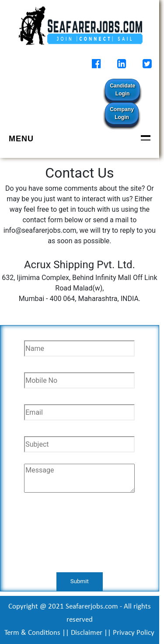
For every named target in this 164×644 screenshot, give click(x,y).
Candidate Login (122, 90)
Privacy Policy (134, 633)
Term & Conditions (32, 633)
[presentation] (80, 538)
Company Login (122, 113)
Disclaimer (87, 633)
